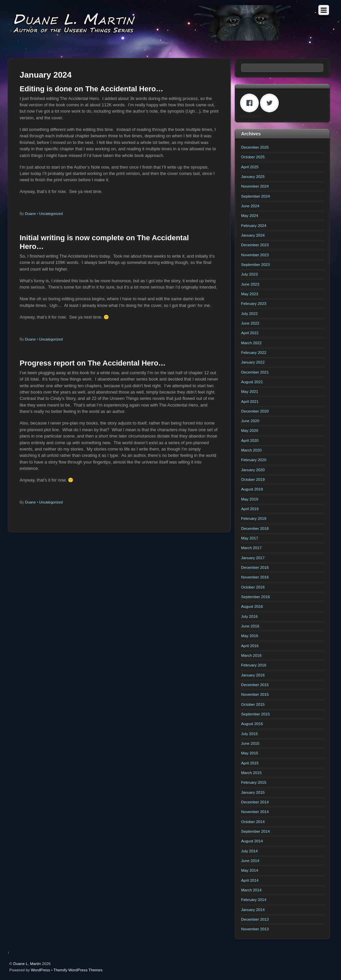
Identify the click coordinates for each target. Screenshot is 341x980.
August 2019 (252, 489)
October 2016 (253, 587)
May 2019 (250, 499)
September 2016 (255, 597)
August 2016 (252, 606)
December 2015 (255, 685)
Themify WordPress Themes (78, 970)
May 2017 (250, 538)
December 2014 (255, 802)
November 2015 (255, 694)
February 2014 (254, 900)
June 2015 (250, 743)
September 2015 (255, 714)
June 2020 (250, 421)
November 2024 (255, 186)
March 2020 (251, 450)
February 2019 (254, 518)
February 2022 (254, 352)
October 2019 (253, 479)
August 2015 (252, 724)
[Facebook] (251, 103)
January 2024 (253, 235)
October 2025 (253, 157)
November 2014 (255, 812)
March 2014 (251, 890)
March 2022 (251, 343)
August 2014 (252, 841)
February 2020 (254, 460)
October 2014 (253, 822)
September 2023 (255, 264)
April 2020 (250, 440)
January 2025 (253, 176)
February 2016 (254, 665)
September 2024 (255, 196)
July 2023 (249, 274)
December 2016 (255, 567)
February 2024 (254, 225)
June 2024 (250, 206)
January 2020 (253, 470)
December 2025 (255, 147)
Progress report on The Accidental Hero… (93, 363)
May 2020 (250, 430)
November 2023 (255, 255)
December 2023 (255, 245)
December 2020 (255, 411)
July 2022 (249, 313)
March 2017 (251, 548)
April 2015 (250, 763)
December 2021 (255, 372)
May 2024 (250, 215)
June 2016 (250, 626)
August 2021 (252, 382)
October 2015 (253, 704)
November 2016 (255, 577)
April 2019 (250, 509)
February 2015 (254, 782)
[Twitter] (271, 103)
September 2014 (255, 831)
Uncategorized (51, 214)
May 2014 (250, 870)
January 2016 (253, 675)
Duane (30, 214)
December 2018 (255, 528)
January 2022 (253, 362)
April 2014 (250, 880)
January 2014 (253, 910)
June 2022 (250, 323)
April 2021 (250, 401)
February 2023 (254, 303)
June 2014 (250, 861)
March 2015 (251, 773)
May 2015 (250, 753)
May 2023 (250, 294)
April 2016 (250, 646)
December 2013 (255, 919)
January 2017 (253, 558)
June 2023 (250, 284)
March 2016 (251, 655)
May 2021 (250, 391)
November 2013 (255, 929)
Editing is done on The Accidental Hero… (91, 89)
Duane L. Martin (27, 964)
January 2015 (253, 792)
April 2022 (250, 333)
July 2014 (249, 851)
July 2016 (249, 616)
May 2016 (250, 636)
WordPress (40, 970)
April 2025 (250, 167)
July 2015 (249, 734)
